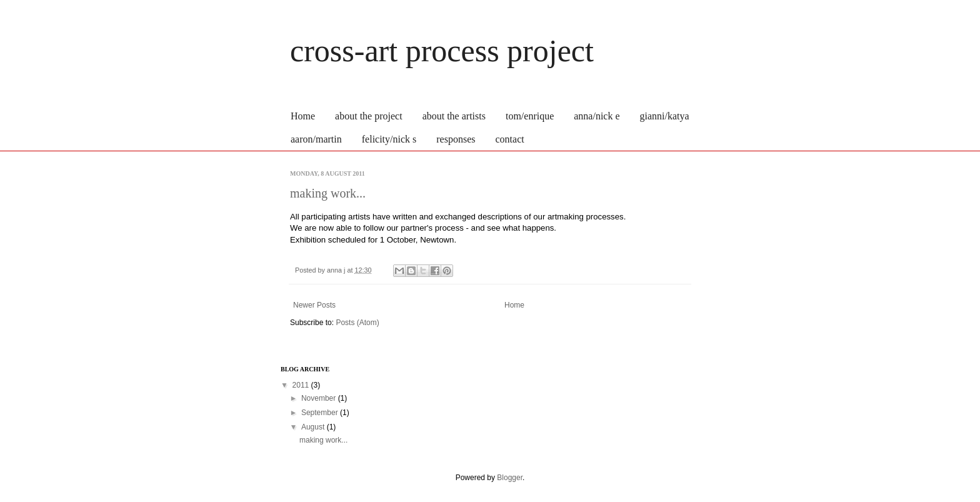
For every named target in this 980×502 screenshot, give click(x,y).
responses (456, 139)
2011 (302, 385)
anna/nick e (597, 116)
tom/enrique (530, 116)
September (321, 413)
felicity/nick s (389, 139)
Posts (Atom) (357, 323)
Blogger (510, 478)
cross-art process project (442, 51)
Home (303, 116)
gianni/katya (665, 116)
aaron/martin (316, 139)
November (320, 398)
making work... (328, 193)
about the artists (454, 116)
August (314, 427)
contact (510, 139)
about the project (369, 116)
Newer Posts (314, 305)
